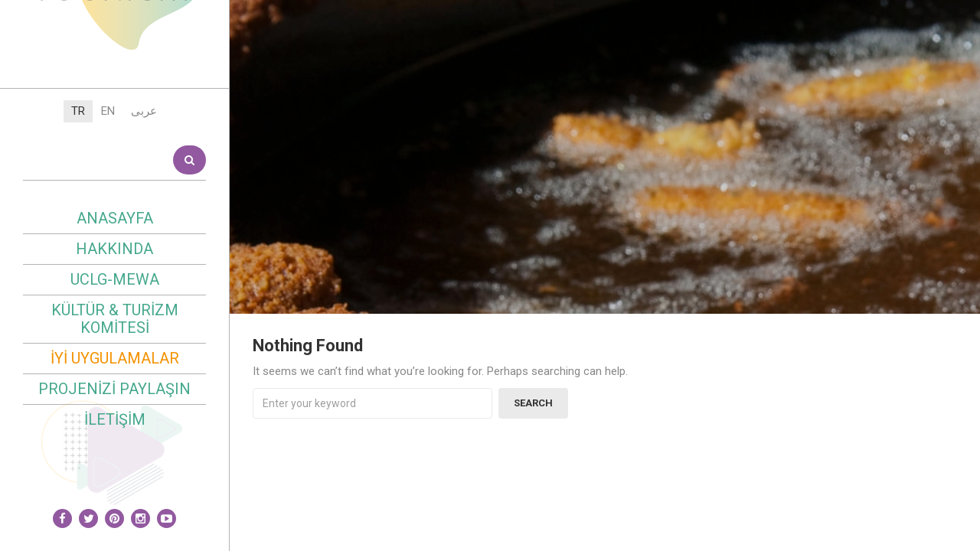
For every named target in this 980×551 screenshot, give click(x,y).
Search (189, 299)
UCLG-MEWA (115, 419)
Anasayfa (115, 357)
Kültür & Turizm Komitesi (115, 458)
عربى (144, 250)
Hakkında (114, 388)
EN (108, 250)
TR (78, 250)
